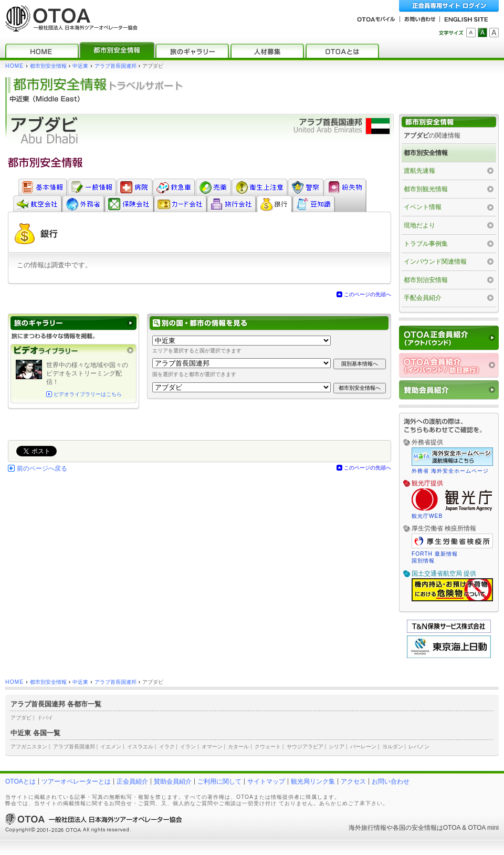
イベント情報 (423, 207)
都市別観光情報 (426, 189)
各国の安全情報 (415, 828)
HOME (14, 66)
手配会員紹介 (423, 298)
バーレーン (363, 747)
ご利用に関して (219, 781)
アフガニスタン (29, 747)
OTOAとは (20, 781)
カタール (238, 747)
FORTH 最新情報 (435, 554)
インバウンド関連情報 (435, 262)
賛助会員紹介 (173, 781)
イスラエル (140, 747)
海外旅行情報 (367, 828)
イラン (188, 747)
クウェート (268, 747)
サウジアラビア (305, 747)
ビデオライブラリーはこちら (88, 394)
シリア (337, 747)
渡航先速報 (419, 171)
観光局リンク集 (313, 781)
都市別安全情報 (48, 66)
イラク (167, 747)
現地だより (419, 225)
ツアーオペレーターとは (76, 781)
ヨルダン (393, 747)
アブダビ (21, 718)
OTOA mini (484, 828)
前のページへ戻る (42, 468)
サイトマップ (266, 781)
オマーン (212, 747)
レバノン (419, 747)
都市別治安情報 (426, 280)
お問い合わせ (391, 781)
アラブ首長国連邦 (115, 66)
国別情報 (423, 561)
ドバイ (45, 718)
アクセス (353, 781)
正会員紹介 (132, 781)
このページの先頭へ (367, 294)
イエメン (111, 747)
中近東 (80, 66)
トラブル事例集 (426, 244)
